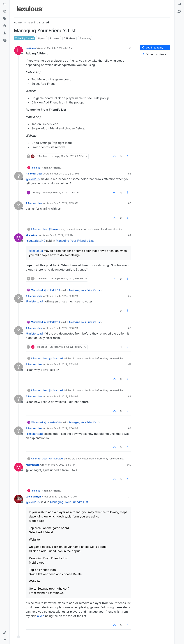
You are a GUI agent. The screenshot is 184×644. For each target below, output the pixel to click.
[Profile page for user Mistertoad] (19, 238)
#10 (129, 465)
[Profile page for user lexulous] (19, 50)
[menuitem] (179, 4)
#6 (130, 328)
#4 (130, 235)
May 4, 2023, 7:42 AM (65, 497)
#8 (130, 396)
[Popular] (5, 26)
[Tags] (5, 19)
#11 (129, 497)
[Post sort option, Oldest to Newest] (155, 55)
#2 (130, 174)
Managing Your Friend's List (75, 241)
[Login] (179, 4)
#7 (130, 364)
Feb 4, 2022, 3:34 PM (66, 396)
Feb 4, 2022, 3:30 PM (66, 328)
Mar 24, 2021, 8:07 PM (66, 174)
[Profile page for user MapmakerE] (19, 467)
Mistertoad (32, 235)
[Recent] (5, 12)
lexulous (31, 48)
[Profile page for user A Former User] (19, 176)
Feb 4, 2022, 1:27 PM (62, 235)
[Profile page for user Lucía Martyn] (19, 499)
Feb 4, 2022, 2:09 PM (66, 296)
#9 (130, 428)
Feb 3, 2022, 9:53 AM (66, 203)
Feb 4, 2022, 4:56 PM (66, 428)
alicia (41, 616)
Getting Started (24, 38)
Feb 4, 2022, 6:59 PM (63, 465)
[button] (5, 632)
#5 (130, 296)
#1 (130, 48)
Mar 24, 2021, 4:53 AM (60, 48)
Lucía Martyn (33, 497)
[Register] (179, 12)
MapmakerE (33, 465)
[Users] (5, 33)
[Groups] (5, 40)
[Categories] (5, 4)
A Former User (34, 174)
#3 (130, 203)
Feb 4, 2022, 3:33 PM (66, 364)
